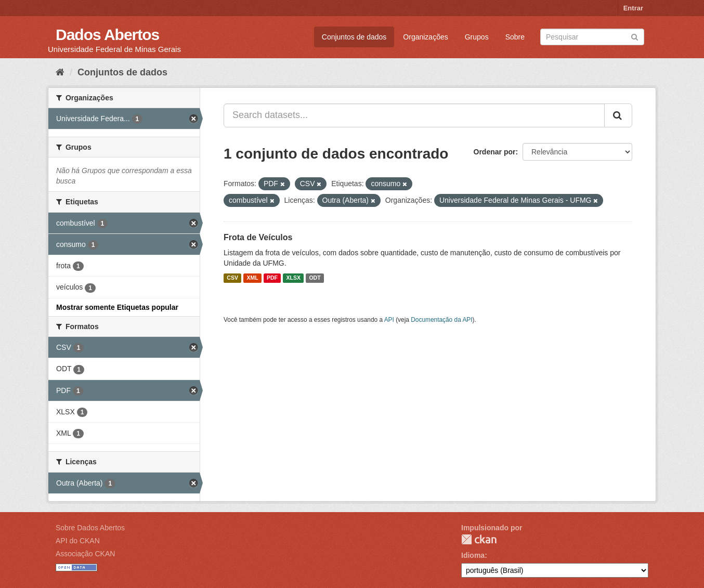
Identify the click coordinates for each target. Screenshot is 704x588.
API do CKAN (78, 541)
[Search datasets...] (414, 115)
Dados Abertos (107, 35)
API (389, 320)
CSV (232, 278)
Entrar (633, 8)
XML (252, 278)
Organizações (425, 37)
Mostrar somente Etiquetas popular (117, 307)
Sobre (515, 37)
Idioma (473, 555)
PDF (272, 278)
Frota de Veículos (258, 237)
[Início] (60, 72)
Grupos (477, 37)
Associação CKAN (85, 554)
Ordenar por (495, 152)
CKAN (479, 539)
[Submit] (635, 36)
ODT (315, 278)
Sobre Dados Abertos (90, 528)
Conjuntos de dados (354, 37)
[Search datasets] (592, 37)
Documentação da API (441, 320)
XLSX (294, 278)
